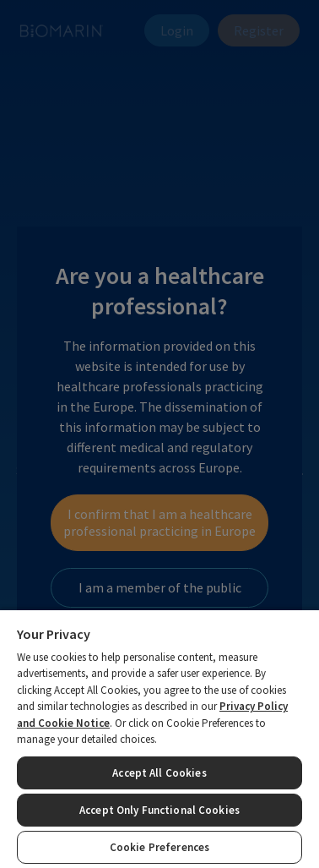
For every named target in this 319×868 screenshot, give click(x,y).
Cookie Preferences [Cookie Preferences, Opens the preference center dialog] (159, 847)
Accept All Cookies (159, 773)
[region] (159, 738)
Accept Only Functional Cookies (159, 810)
